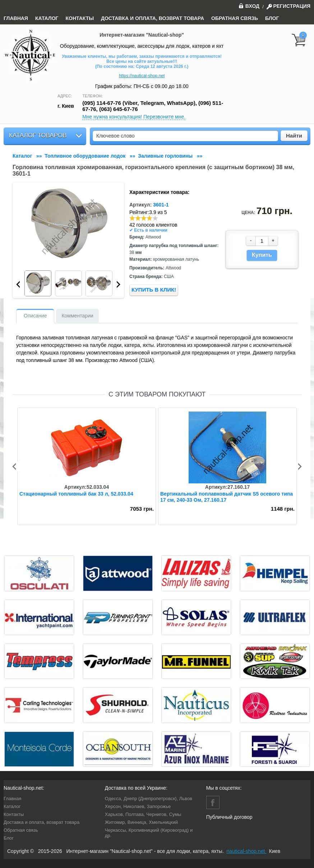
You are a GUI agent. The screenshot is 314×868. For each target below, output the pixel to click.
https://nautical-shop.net (142, 76)
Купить (262, 255)
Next (119, 284)
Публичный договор (229, 817)
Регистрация (292, 6)
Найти (294, 136)
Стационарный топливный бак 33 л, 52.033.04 (76, 494)
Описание (35, 316)
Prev (18, 284)
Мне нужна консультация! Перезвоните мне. (134, 117)
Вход (249, 6)
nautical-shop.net (247, 851)
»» (29, 156)
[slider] (144, 218)
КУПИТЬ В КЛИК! (154, 290)
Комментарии (77, 316)
